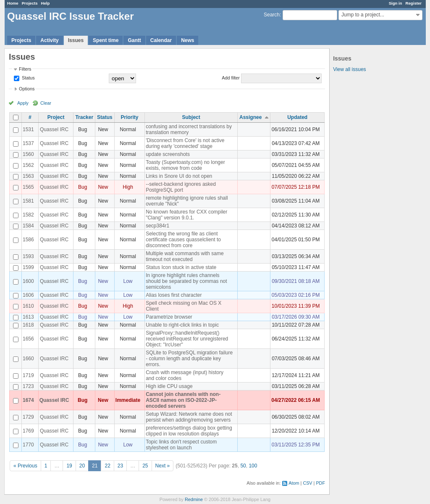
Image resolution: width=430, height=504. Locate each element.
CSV (307, 483)
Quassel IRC (54, 129)
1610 (28, 306)
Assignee (250, 117)
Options (27, 89)
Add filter (231, 78)
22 (107, 466)
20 (82, 466)
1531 (28, 129)
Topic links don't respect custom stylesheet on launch (181, 445)
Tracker (84, 117)
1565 (28, 187)
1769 (28, 431)
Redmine (194, 499)
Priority (129, 117)
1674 (28, 400)
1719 (28, 375)
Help (46, 3)
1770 (28, 445)
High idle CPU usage (169, 386)
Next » (163, 466)
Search (272, 15)
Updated (297, 117)
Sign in (396, 3)
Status (28, 78)
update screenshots (168, 154)
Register (414, 3)
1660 (28, 359)
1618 (28, 325)
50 (243, 466)
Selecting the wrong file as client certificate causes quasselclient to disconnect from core (183, 240)
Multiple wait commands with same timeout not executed (185, 256)
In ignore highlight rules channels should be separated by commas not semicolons (186, 281)
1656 (28, 339)
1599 (28, 267)
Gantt (134, 40)
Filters (25, 69)
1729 (28, 417)
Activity (49, 40)
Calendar (161, 40)
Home (13, 3)
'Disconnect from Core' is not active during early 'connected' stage (185, 143)
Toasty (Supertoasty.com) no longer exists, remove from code (185, 165)
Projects (30, 3)
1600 (28, 281)
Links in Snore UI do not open (179, 176)
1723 (28, 386)
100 (253, 466)
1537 (28, 143)
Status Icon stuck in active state (181, 267)
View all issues (349, 69)
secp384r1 (157, 226)
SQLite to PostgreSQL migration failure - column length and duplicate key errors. (189, 359)
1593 (28, 256)
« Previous (25, 466)
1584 (28, 226)
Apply (23, 103)
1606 (28, 295)
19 (69, 466)
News (187, 40)
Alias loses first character (174, 295)
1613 (28, 317)
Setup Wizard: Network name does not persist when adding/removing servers (189, 417)
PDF (320, 483)
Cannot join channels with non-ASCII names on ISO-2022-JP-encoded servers (183, 400)
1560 (28, 154)
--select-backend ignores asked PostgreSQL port (181, 187)
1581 (28, 201)
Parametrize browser (169, 317)
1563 (28, 176)
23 (120, 466)
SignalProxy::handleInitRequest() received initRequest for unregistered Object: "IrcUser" (187, 339)
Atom (294, 483)
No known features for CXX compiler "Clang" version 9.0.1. (186, 215)
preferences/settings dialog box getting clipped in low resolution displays (189, 431)
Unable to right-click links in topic (182, 325)
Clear (46, 103)
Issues (76, 40)
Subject (191, 117)
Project (56, 117)
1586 (28, 240)
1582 (28, 215)
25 (145, 466)
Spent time (106, 40)
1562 (28, 165)
